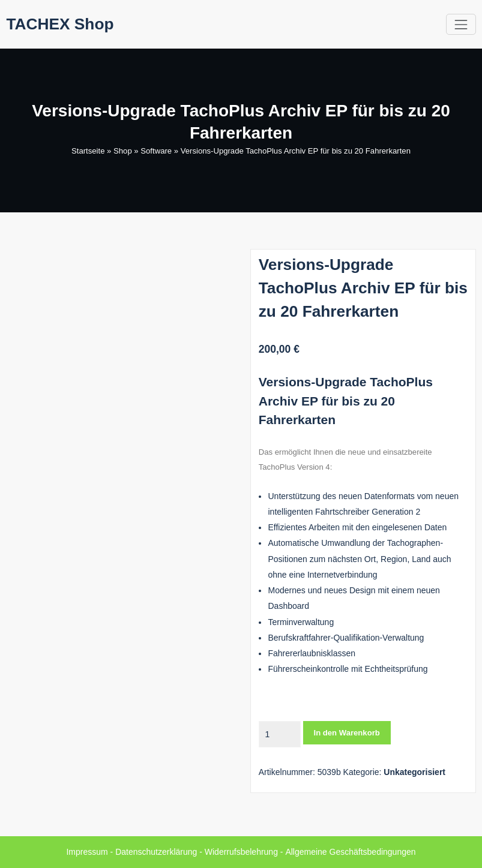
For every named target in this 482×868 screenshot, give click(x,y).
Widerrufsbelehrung (241, 852)
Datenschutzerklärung (157, 852)
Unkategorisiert (414, 772)
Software (156, 151)
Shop (123, 151)
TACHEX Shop (60, 24)
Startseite (88, 151)
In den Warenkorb (347, 733)
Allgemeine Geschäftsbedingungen (350, 852)
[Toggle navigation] (461, 24)
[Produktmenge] (280, 734)
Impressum (87, 852)
